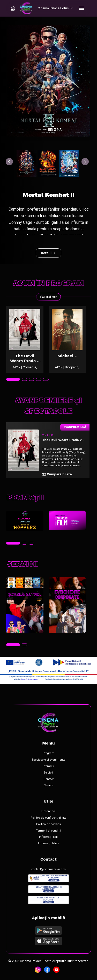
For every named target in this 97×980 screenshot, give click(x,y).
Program (48, 753)
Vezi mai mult (48, 297)
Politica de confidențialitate (48, 818)
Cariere (48, 785)
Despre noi (48, 811)
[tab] (13, 380)
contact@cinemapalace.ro (48, 869)
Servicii (48, 773)
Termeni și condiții (48, 831)
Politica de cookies (48, 824)
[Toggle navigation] (81, 8)
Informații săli (48, 837)
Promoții (48, 766)
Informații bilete (48, 843)
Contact (48, 779)
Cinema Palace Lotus (55, 8)
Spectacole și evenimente (48, 760)
